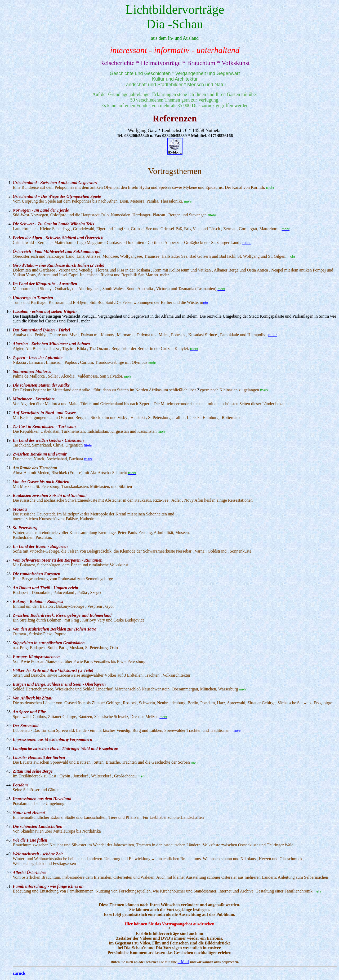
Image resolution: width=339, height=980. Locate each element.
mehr (273, 335)
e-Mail (183, 962)
